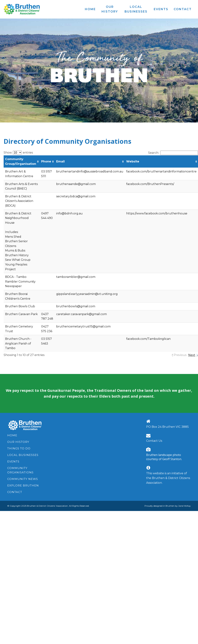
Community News (23, 479)
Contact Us (154, 441)
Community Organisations (20, 470)
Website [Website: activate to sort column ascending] (133, 161)
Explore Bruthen (23, 485)
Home (12, 435)
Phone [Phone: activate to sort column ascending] (46, 161)
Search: (173, 153)
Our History (18, 442)
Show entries (18, 153)
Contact (15, 492)
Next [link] (192, 355)
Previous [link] (180, 355)
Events (13, 461)
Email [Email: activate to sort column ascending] (60, 161)
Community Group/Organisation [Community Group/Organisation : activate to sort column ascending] (21, 161)
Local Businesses (23, 455)
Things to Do (19, 448)
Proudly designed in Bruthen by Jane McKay (168, 506)
